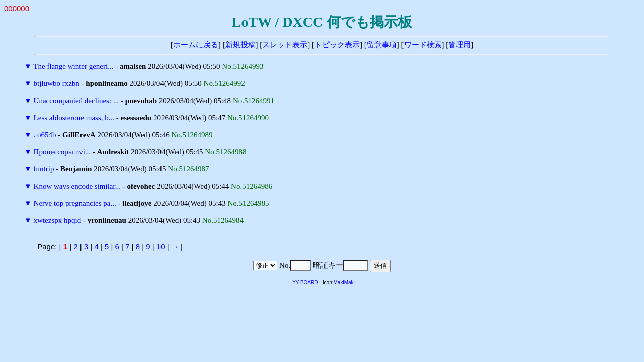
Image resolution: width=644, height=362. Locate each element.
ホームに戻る (196, 45)
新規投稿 (240, 45)
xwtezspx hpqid (58, 220)
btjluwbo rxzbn (57, 83)
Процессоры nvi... (62, 152)
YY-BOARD (305, 282)
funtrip (44, 169)
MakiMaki (344, 282)
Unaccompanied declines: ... (76, 101)
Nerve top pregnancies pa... (75, 203)
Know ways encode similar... (77, 186)
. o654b (45, 135)
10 (161, 247)
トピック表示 (337, 45)
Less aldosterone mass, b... (74, 118)
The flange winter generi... (73, 66)
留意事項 (382, 45)
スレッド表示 (285, 45)
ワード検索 (423, 45)
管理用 (460, 45)
